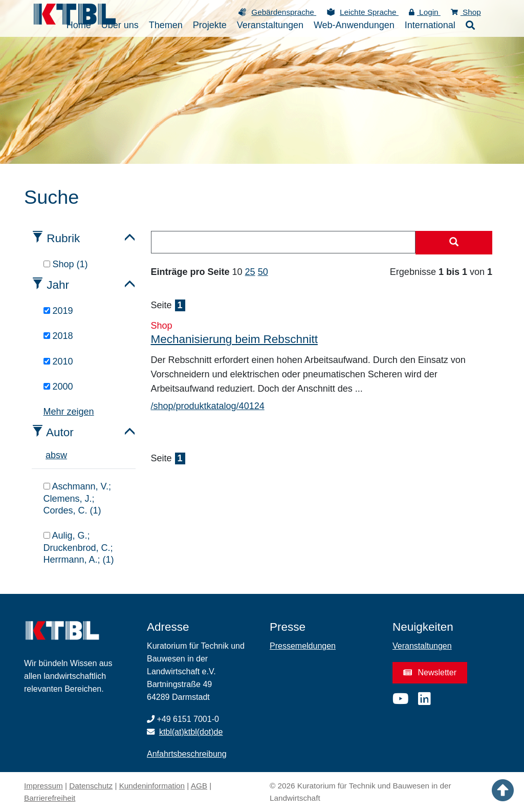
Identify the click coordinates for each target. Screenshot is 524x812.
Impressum (43, 786)
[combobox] (283, 242)
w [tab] (64, 455)
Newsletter (430, 672)
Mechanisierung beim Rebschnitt (234, 339)
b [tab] (53, 455)
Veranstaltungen (422, 646)
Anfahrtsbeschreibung (187, 754)
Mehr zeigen (69, 412)
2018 (58, 336)
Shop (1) (66, 264)
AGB (199, 786)
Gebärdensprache (284, 12)
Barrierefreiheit (50, 798)
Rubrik (63, 238)
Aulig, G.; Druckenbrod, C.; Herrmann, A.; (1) (79, 548)
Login (425, 12)
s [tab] (58, 455)
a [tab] (48, 455)
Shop (466, 12)
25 (250, 272)
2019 (58, 311)
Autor (60, 432)
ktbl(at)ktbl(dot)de (191, 732)
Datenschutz (91, 786)
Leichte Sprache (369, 12)
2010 (58, 361)
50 (263, 272)
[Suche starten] (454, 243)
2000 (58, 387)
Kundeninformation (152, 786)
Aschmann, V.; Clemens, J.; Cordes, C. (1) (77, 498)
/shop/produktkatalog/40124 (208, 406)
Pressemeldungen (303, 646)
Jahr (58, 285)
